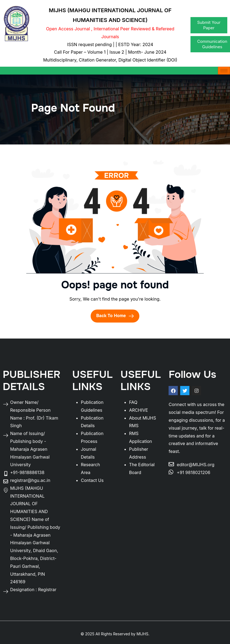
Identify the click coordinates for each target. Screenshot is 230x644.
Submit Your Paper (209, 25)
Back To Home (115, 316)
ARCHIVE (139, 410)
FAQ (133, 402)
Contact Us (92, 480)
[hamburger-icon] (224, 71)
